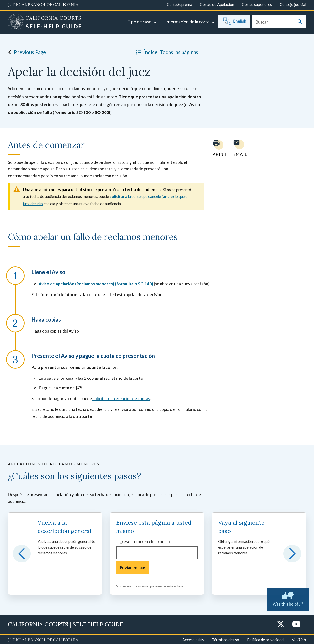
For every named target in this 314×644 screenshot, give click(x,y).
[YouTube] (296, 624)
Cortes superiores (257, 4)
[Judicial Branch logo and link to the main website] (43, 5)
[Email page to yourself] (239, 148)
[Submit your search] (300, 22)
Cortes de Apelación (217, 4)
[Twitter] (281, 624)
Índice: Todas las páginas (166, 52)
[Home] (45, 23)
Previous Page (26, 52)
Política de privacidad (265, 639)
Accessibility (193, 639)
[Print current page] (217, 148)
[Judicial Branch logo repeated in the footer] (43, 640)
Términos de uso (226, 639)
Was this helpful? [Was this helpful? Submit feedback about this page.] (288, 598)
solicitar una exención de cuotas (121, 399)
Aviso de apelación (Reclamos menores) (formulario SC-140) (96, 284)
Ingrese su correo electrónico (143, 541)
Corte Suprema (179, 4)
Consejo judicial (293, 4)
